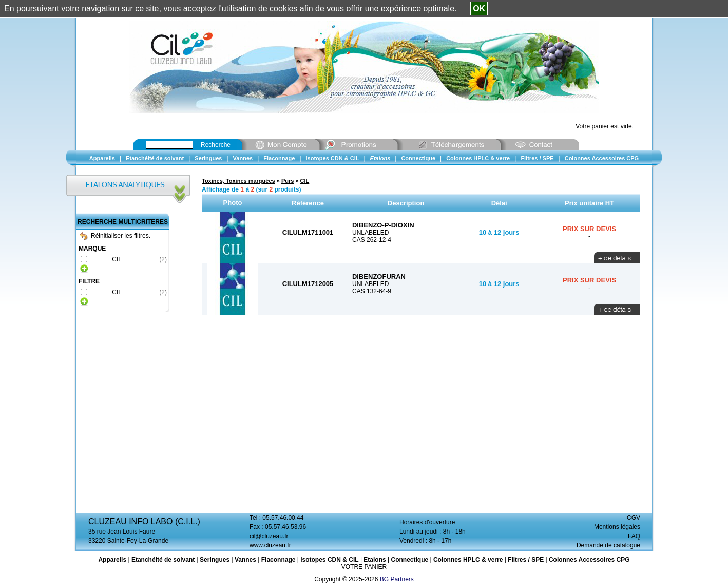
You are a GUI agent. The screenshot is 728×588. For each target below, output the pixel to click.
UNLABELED (370, 233)
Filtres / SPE (526, 560)
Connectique (409, 560)
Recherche (216, 145)
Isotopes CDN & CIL (329, 560)
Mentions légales (617, 527)
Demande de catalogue (608, 545)
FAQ (634, 536)
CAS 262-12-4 (372, 240)
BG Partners (397, 579)
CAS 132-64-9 (372, 291)
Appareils (112, 560)
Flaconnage (279, 560)
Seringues (215, 560)
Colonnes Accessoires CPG (589, 560)
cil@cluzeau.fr (269, 536)
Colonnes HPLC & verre (468, 560)
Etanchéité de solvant (163, 560)
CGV (634, 518)
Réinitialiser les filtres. (115, 236)
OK (479, 8)
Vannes (245, 560)
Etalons (375, 560)
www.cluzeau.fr (270, 545)
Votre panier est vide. (605, 126)
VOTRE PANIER (364, 567)
